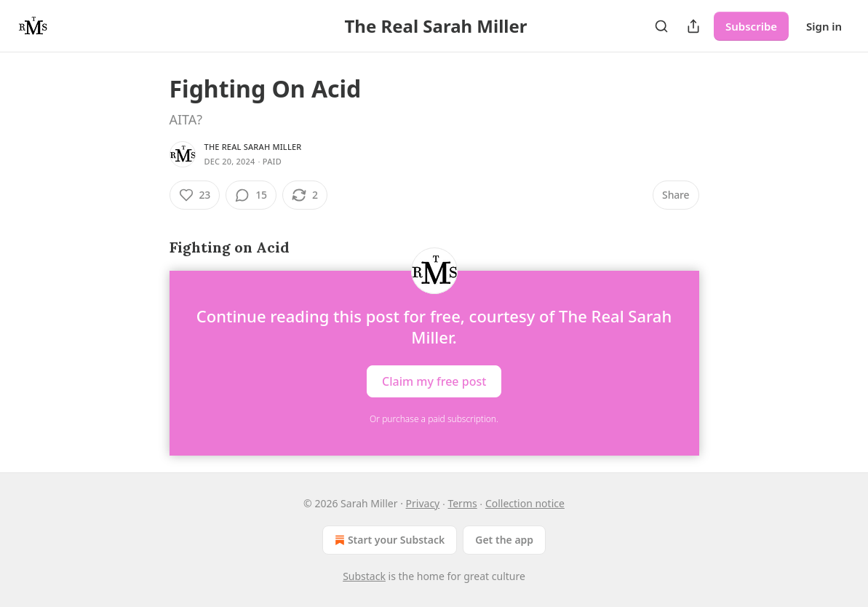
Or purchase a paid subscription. (434, 419)
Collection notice (525, 503)
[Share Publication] (693, 26)
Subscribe (751, 26)
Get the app (504, 540)
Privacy (423, 503)
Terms (462, 503)
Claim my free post (434, 381)
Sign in (824, 26)
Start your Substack (388, 540)
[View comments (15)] (251, 195)
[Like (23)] (195, 195)
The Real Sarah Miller (253, 147)
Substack (364, 576)
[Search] (661, 26)
